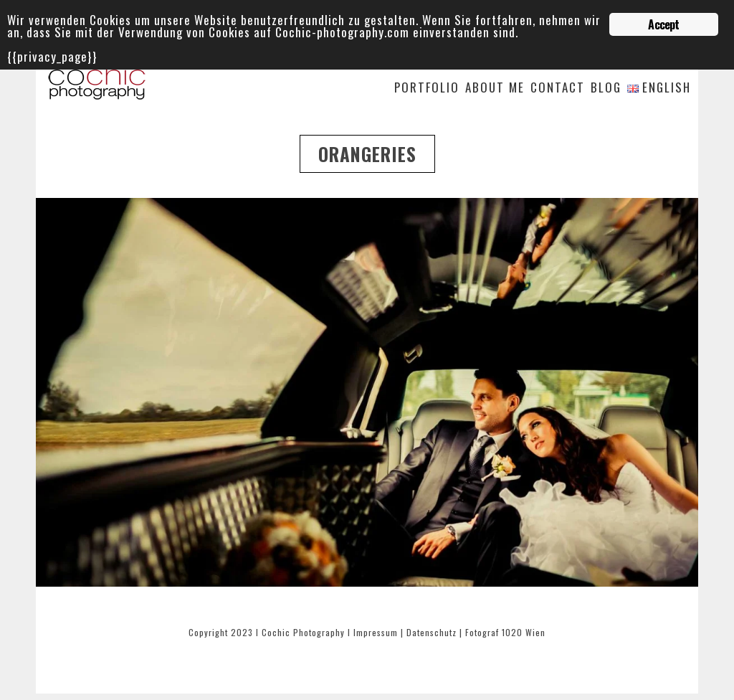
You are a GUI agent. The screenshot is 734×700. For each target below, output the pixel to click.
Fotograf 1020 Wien (505, 632)
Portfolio (427, 89)
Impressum (376, 632)
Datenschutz (432, 632)
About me (495, 89)
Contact (558, 89)
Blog (606, 89)
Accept (663, 24)
